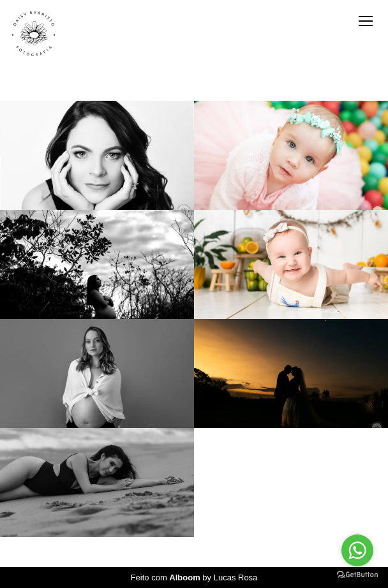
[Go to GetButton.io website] (357, 575)
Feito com (194, 577)
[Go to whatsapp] (357, 550)
